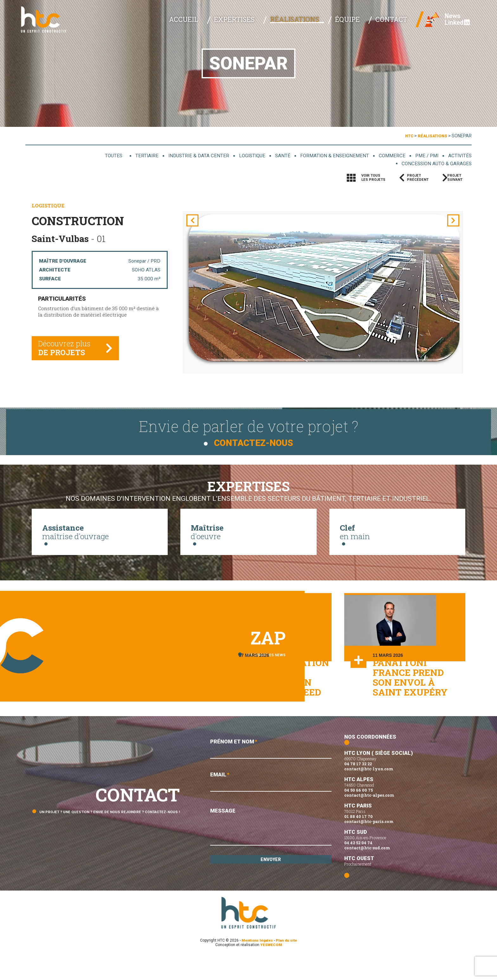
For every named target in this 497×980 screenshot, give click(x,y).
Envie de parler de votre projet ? (248, 428)
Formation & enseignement (328, 156)
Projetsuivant (458, 178)
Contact (393, 22)
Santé (274, 156)
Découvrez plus (66, 352)
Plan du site (288, 964)
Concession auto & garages (433, 164)
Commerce (388, 156)
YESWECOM (271, 968)
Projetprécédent (418, 178)
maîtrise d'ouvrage (100, 534)
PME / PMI (424, 156)
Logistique (241, 156)
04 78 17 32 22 (358, 787)
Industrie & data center (185, 156)
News (448, 19)
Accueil (210, 22)
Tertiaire (131, 156)
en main (397, 534)
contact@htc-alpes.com (369, 819)
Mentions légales (256, 964)
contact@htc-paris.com (369, 845)
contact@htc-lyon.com (369, 792)
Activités (459, 156)
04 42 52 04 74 (358, 866)
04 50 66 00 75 (358, 813)
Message (271, 852)
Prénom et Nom (271, 772)
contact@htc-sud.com (367, 871)
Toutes (99, 156)
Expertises (255, 22)
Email (271, 806)
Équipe (355, 22)
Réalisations (309, 22)
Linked (453, 26)
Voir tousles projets (373, 178)
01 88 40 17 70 (358, 840)
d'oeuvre (248, 534)
